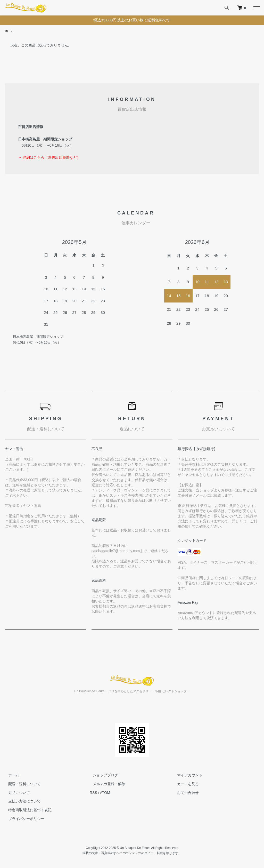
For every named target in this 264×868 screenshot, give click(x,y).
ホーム (10, 31)
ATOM (105, 793)
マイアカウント (187, 776)
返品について (16, 793)
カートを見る (185, 784)
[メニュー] (256, 8)
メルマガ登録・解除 (106, 784)
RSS (93, 793)
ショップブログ (102, 776)
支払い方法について (21, 802)
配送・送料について (21, 784)
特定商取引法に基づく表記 (27, 810)
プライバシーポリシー (23, 819)
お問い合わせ (185, 793)
